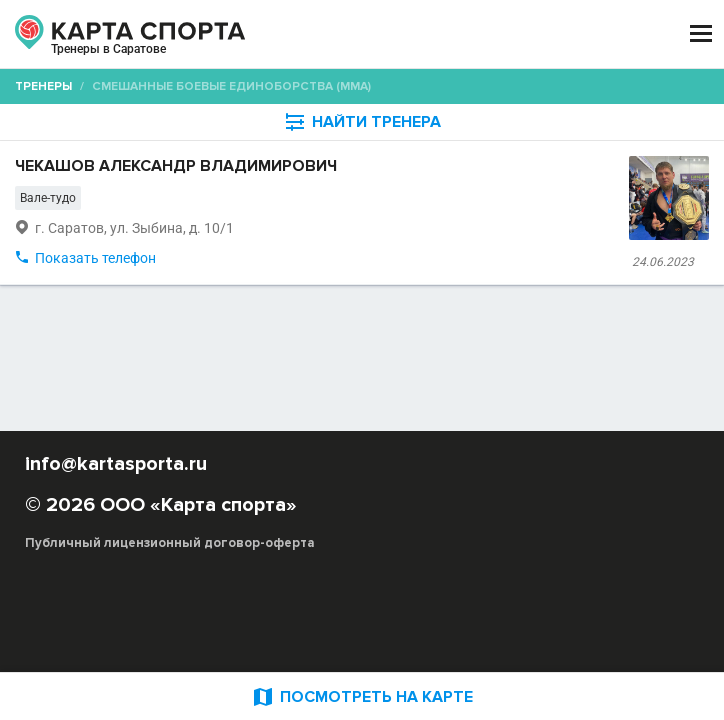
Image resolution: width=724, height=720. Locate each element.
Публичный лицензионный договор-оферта (170, 543)
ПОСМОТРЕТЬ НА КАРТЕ (362, 696)
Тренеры (43, 86)
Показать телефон (95, 258)
